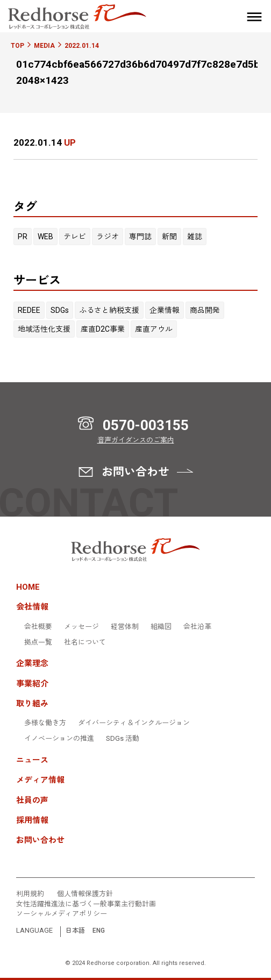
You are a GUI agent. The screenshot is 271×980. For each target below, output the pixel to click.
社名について (85, 642)
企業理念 (32, 664)
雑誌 (195, 237)
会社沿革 (197, 627)
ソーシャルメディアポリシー (62, 914)
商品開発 (205, 310)
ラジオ (108, 237)
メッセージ (81, 627)
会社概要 (38, 627)
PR (23, 237)
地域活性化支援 (44, 329)
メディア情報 (40, 780)
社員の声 (32, 801)
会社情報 (32, 607)
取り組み (32, 704)
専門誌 (140, 237)
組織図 (161, 627)
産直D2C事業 (103, 329)
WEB (45, 237)
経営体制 (125, 627)
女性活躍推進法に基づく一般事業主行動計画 (86, 904)
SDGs (60, 310)
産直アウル (154, 329)
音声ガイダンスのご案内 (136, 440)
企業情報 (165, 310)
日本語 (75, 931)
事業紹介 (32, 684)
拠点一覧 (38, 642)
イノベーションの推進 (59, 739)
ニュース (32, 760)
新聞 (169, 237)
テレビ (75, 237)
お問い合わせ (40, 840)
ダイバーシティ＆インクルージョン (134, 723)
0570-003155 (146, 425)
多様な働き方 (45, 723)
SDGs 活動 (123, 739)
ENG (99, 931)
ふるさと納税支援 (109, 310)
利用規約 (30, 894)
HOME (28, 587)
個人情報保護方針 (85, 894)
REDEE (29, 310)
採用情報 (32, 821)
